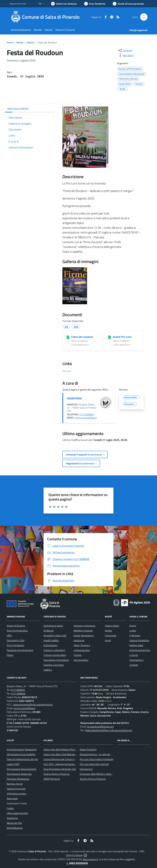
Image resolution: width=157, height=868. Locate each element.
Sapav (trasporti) (88, 749)
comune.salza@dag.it (86, 418)
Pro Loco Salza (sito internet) (94, 764)
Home (10, 42)
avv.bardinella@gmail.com (100, 727)
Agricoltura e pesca (53, 626)
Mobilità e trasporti (83, 631)
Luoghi (133, 631)
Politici (10, 655)
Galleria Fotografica (139, 640)
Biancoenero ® (91, 859)
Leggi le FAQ (13, 764)
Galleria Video (136, 645)
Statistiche (12, 818)
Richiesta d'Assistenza (18, 779)
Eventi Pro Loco (122, 337)
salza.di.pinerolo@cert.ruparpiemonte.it (33, 705)
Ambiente (49, 631)
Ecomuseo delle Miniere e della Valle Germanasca (105, 774)
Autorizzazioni (51, 645)
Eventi (133, 626)
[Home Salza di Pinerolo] (46, 17)
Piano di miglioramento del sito (22, 759)
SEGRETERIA (74, 398)
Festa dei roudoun (82, 337)
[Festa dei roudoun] (68, 337)
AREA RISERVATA (77, 863)
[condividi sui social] (125, 50)
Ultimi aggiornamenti (17, 813)
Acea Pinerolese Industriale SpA (60, 769)
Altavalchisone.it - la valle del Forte (98, 754)
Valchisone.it (86, 769)
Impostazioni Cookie (17, 803)
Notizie (31, 42)
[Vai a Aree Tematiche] (95, 4)
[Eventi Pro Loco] (110, 337)
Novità (20, 42)
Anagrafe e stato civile (55, 635)
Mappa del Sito (14, 823)
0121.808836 (87, 414)
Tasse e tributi (112, 626)
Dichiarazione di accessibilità (21, 754)
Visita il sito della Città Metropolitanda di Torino (67, 754)
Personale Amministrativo (20, 650)
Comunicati (111, 635)
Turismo (77, 655)
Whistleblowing (15, 828)
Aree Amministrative (17, 631)
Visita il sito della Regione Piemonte (62, 749)
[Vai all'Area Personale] (128, 4)
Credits (10, 808)
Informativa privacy (17, 794)
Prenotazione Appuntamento (22, 769)
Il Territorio (135, 635)
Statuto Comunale (16, 789)
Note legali (12, 798)
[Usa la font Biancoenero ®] (64, 4)
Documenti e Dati (16, 640)
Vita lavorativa (81, 660)
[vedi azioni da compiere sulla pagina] (126, 55)
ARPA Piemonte (52, 779)
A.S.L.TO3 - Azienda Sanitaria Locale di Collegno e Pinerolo (73, 764)
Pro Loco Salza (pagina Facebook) (97, 759)
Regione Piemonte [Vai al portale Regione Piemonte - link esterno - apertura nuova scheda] (18, 4)
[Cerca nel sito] (144, 17)
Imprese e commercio (84, 626)
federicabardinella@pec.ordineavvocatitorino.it (109, 730)
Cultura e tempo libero (55, 655)
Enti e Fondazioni (15, 645)
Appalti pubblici (51, 640)
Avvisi (108, 640)
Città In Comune (74, 855)
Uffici (9, 635)
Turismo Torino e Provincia (56, 774)
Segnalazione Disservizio (19, 774)
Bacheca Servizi (15, 784)
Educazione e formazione (56, 660)
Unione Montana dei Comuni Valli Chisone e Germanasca (72, 759)
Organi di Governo (16, 626)
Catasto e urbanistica (54, 650)
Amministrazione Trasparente (22, 749)
